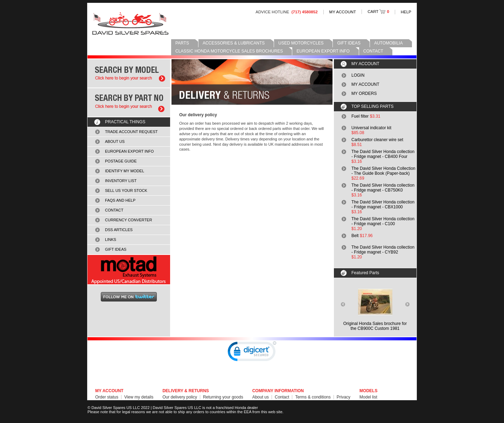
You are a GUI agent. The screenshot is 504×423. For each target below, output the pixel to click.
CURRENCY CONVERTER (128, 220)
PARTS (182, 43)
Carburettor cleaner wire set (377, 140)
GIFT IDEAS (349, 43)
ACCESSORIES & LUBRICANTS (234, 43)
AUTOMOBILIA (388, 43)
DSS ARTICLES (119, 230)
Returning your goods (223, 397)
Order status (107, 397)
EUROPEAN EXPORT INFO (323, 51)
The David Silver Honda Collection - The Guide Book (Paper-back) (383, 171)
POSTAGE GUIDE (121, 161)
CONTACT (373, 51)
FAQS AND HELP (120, 200)
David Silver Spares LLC (130, 24)
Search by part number (129, 102)
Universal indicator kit (371, 128)
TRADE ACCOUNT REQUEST (131, 132)
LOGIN (358, 75)
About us (261, 397)
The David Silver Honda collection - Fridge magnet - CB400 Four (383, 154)
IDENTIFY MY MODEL (125, 171)
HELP (406, 12)
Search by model (129, 73)
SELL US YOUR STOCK (126, 190)
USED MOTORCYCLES (301, 43)
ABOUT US (115, 141)
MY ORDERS (364, 93)
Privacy (344, 397)
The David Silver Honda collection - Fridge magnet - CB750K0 (383, 188)
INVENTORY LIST (121, 181)
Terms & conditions (313, 397)
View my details (139, 397)
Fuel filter (360, 116)
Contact (282, 397)
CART (378, 12)
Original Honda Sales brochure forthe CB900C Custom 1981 (375, 326)
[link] (252, 353)
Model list (368, 397)
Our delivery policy (180, 397)
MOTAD (129, 270)
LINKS (111, 240)
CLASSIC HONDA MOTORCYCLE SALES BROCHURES (229, 51)
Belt (355, 236)
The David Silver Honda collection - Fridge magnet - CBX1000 (383, 204)
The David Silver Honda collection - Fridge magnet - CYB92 (383, 250)
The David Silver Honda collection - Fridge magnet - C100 (383, 221)
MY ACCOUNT (343, 12)
